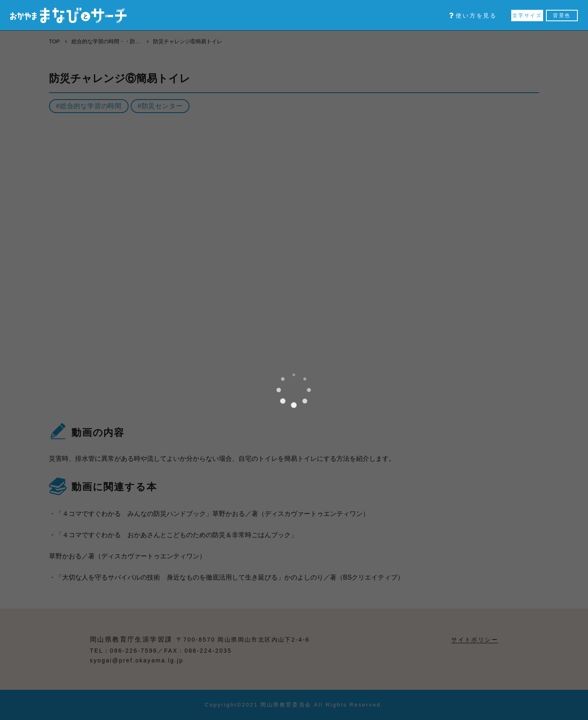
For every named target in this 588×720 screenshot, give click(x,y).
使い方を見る (473, 16)
